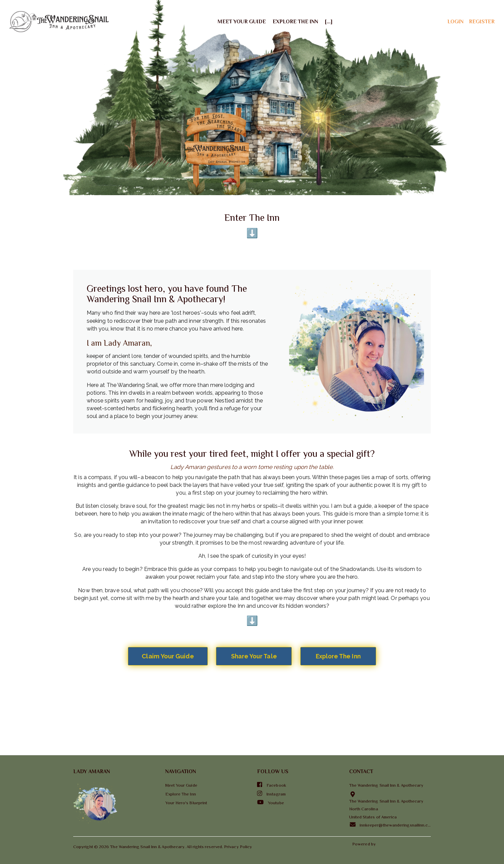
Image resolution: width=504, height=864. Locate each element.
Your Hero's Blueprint (186, 803)
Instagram (271, 793)
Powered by (365, 844)
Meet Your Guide (242, 22)
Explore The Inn (295, 22)
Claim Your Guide (168, 656)
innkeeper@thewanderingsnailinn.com (390, 824)
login (455, 22)
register (482, 22)
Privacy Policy (238, 847)
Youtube (271, 802)
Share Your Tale (254, 656)
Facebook (272, 785)
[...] (329, 22)
